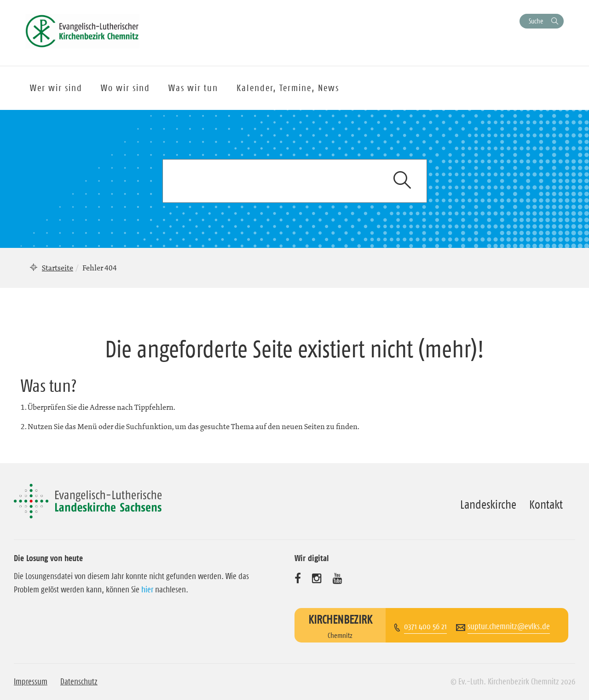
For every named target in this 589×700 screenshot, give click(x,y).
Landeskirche (488, 505)
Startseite (58, 268)
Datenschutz (79, 682)
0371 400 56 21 (425, 626)
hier (147, 590)
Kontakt (546, 505)
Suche (536, 21)
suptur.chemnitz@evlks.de (509, 626)
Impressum (31, 682)
